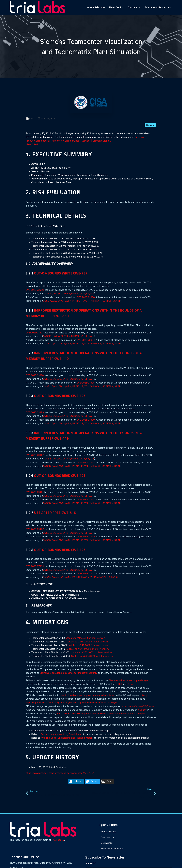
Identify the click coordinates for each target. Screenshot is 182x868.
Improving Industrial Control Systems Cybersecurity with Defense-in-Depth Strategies (72, 696)
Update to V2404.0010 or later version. (92, 650)
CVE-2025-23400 (35, 449)
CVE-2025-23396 (35, 284)
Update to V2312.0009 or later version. (87, 636)
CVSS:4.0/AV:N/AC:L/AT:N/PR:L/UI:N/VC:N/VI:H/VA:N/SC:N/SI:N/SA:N (81, 571)
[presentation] (139, 842)
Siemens (150, 119)
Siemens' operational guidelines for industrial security (68, 667)
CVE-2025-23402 (35, 523)
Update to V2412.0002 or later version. (88, 643)
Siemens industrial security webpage (128, 674)
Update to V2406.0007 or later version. (89, 639)
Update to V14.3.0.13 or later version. (86, 632)
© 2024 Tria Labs (91, 865)
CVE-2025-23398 (35, 369)
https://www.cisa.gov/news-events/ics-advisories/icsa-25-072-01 (60, 767)
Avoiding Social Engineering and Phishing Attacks (67, 732)
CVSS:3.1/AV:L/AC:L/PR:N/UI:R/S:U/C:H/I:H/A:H (69, 287)
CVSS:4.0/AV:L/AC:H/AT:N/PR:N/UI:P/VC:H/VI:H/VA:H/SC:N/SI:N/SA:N (81, 295)
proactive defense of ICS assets (138, 700)
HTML (119, 678)
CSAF (131, 678)
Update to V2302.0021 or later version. (91, 646)
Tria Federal (19, 830)
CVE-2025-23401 (35, 486)
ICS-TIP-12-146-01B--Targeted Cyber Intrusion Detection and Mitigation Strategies (101, 707)
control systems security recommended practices (88, 689)
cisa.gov (145, 689)
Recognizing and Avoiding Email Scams (62, 728)
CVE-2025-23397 (35, 327)
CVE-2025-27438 (35, 560)
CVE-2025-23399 (35, 406)
